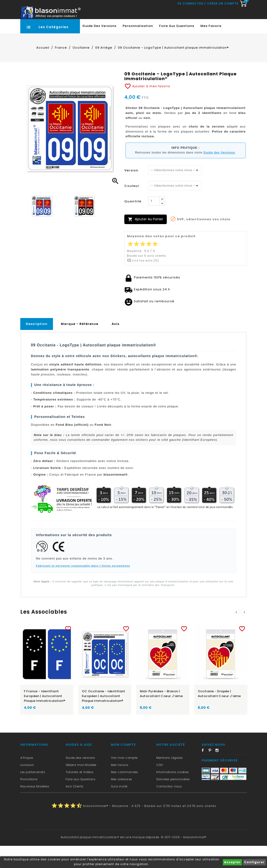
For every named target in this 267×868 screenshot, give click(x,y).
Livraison (27, 787)
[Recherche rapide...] (132, 27)
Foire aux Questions (177, 48)
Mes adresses (122, 801)
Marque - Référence (80, 346)
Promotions (29, 801)
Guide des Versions (99, 48)
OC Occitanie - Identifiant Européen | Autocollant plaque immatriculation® (104, 718)
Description (37, 346)
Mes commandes (125, 794)
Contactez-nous (169, 809)
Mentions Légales (170, 780)
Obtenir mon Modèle (81, 787)
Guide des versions (80, 780)
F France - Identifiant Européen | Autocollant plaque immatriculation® (45, 718)
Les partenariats (33, 794)
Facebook (205, 773)
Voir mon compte (124, 780)
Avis (115, 346)
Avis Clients (75, 809)
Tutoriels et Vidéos (80, 794)
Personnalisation (138, 48)
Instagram (219, 773)
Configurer (254, 862)
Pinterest (212, 773)
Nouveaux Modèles (35, 809)
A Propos (27, 780)
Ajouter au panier (146, 241)
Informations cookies (173, 794)
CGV (160, 787)
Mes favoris (211, 48)
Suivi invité (119, 809)
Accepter (232, 862)
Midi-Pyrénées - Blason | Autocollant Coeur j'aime (161, 716)
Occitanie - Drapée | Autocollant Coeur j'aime (219, 716)
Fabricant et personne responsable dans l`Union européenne (83, 588)
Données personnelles (173, 801)
